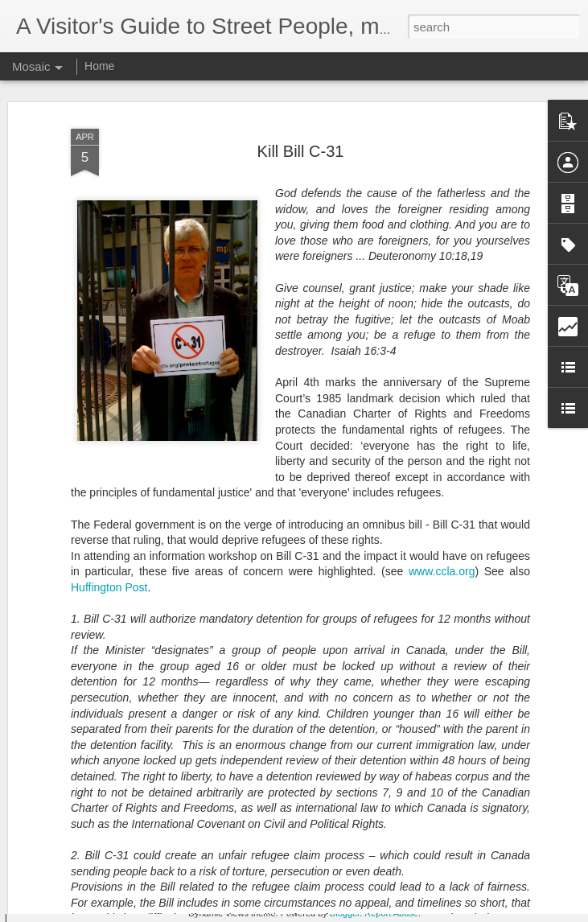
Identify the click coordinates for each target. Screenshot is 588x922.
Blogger (345, 913)
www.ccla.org (442, 536)
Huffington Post (109, 552)
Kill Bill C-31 (301, 116)
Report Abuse (391, 913)
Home (99, 66)
